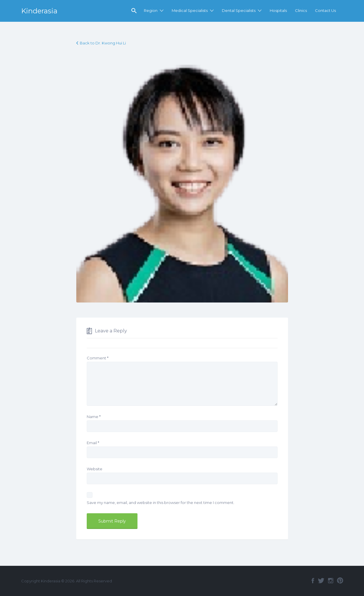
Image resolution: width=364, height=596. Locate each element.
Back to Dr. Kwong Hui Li (103, 43)
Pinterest (340, 581)
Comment (98, 358)
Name (94, 417)
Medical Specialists (190, 10)
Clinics (301, 10)
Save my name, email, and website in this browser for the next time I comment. (161, 503)
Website (95, 469)
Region (151, 10)
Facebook (313, 581)
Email (93, 443)
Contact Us (325, 10)
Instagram (331, 581)
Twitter (321, 581)
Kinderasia (39, 11)
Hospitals (278, 10)
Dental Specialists (239, 10)
